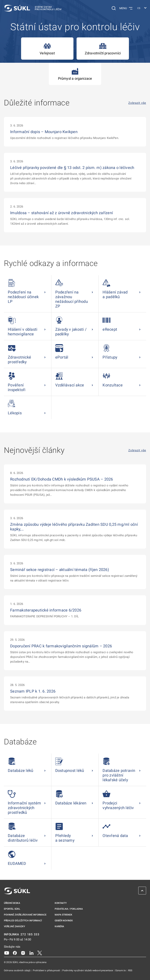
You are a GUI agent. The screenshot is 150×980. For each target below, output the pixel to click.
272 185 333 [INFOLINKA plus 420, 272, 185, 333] (30, 934)
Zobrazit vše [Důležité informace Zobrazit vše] (137, 103)
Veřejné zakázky (14, 926)
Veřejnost (47, 49)
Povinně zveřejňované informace (25, 915)
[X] (40, 953)
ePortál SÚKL (12, 909)
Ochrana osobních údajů (17, 970)
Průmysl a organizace (75, 74)
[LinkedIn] (31, 953)
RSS (130, 970)
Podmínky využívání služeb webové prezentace (88, 970)
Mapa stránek (63, 915)
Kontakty (61, 903)
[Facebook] (15, 953)
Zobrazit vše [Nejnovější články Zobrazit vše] (137, 450)
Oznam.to (121, 970)
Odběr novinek (64, 921)
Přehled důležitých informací (23, 921)
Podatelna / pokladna (69, 909)
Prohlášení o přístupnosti (47, 970)
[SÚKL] (33, 8)
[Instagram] (23, 953)
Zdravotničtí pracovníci (103, 49)
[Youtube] (7, 953)
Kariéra (59, 926)
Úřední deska (12, 903)
